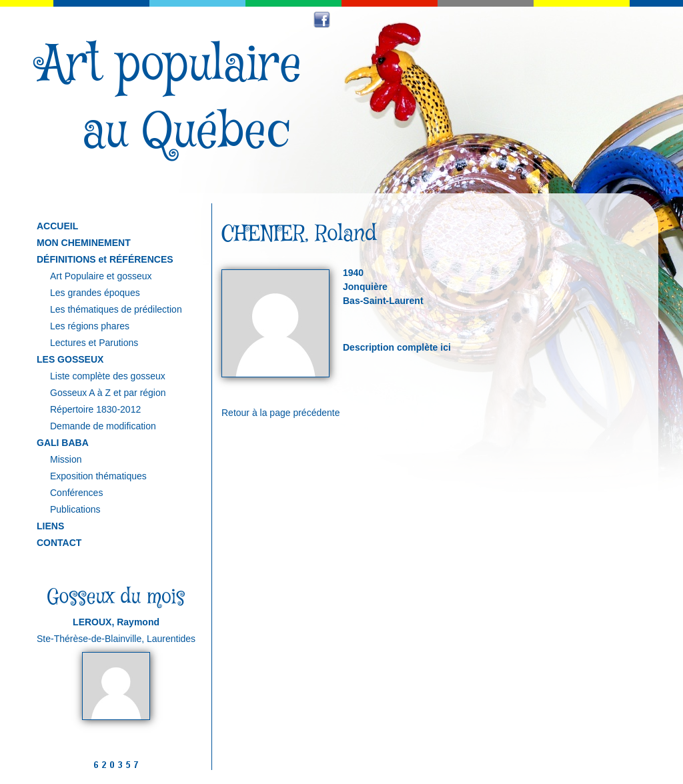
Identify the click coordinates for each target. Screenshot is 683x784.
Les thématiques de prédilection (116, 309)
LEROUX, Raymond (116, 622)
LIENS (50, 526)
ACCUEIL (57, 226)
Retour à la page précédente (280, 413)
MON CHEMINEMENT (84, 243)
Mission (66, 459)
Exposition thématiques (98, 476)
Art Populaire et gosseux (101, 276)
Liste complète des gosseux (108, 376)
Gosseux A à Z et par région (108, 393)
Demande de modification (103, 426)
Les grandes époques (95, 293)
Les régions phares (90, 326)
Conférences (76, 493)
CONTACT (59, 543)
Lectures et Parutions (94, 343)
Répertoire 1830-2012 (95, 409)
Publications (75, 509)
